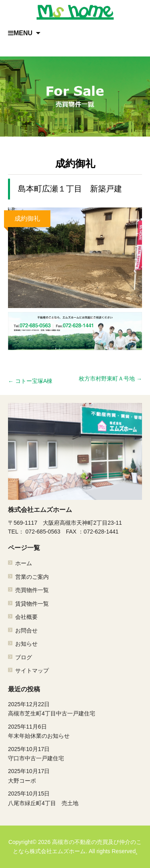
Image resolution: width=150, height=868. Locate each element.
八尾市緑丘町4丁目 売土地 (75, 798)
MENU (20, 33)
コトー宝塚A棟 (30, 381)
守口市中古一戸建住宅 (75, 753)
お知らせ (26, 644)
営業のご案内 (32, 577)
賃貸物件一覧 (32, 604)
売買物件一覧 (32, 590)
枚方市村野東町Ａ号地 (110, 379)
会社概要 (26, 617)
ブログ (24, 657)
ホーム (24, 564)
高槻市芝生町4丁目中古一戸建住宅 (75, 708)
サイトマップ (32, 671)
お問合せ (26, 630)
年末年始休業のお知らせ (75, 731)
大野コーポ (75, 775)
